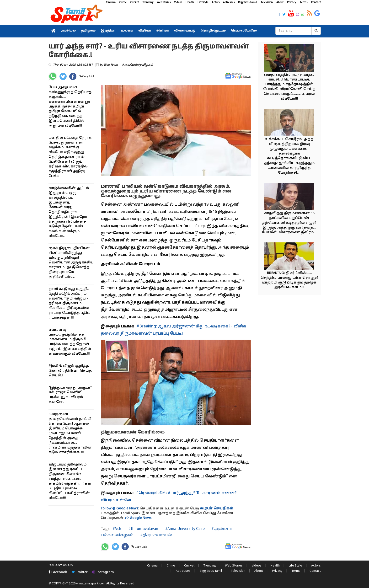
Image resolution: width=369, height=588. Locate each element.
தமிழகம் (88, 31)
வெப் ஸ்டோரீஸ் (244, 31)
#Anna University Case (184, 528)
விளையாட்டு (185, 31)
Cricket (134, 2)
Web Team (111, 65)
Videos (178, 2)
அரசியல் (68, 31)
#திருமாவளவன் (155, 535)
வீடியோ (145, 31)
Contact (316, 2)
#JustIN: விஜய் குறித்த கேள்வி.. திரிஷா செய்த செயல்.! (70, 371)
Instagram (103, 572)
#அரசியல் (130, 65)
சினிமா (163, 31)
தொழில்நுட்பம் (213, 31)
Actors (216, 2)
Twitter (80, 572)
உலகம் (127, 31)
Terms (304, 2)
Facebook (58, 572)
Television (267, 2)
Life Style (203, 2)
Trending (148, 2)
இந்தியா (108, 31)
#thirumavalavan (143, 528)
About (280, 2)
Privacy (292, 2)
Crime (123, 2)
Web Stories (164, 2)
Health (190, 2)
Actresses (229, 2)
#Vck (117, 528)
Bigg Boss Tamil (248, 2)
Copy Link (88, 76)
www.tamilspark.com (91, 583)
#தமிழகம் (145, 65)
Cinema (111, 2)
